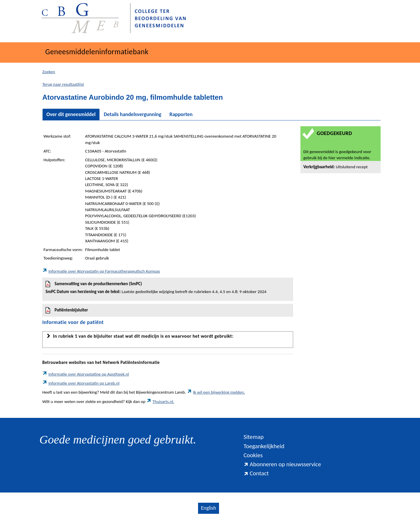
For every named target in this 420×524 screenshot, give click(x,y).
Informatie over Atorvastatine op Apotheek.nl (86, 374)
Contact (256, 473)
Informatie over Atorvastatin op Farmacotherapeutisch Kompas (101, 271)
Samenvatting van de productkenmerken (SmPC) (168, 288)
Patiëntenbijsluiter (67, 310)
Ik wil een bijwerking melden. (216, 392)
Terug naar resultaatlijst (63, 84)
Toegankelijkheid (264, 446)
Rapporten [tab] (181, 114)
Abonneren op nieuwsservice (282, 464)
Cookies (253, 455)
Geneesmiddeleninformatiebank (97, 52)
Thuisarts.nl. (160, 402)
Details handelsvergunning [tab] (133, 114)
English (209, 508)
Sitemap (254, 437)
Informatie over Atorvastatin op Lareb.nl (81, 383)
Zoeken (49, 72)
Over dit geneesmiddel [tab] (71, 114)
